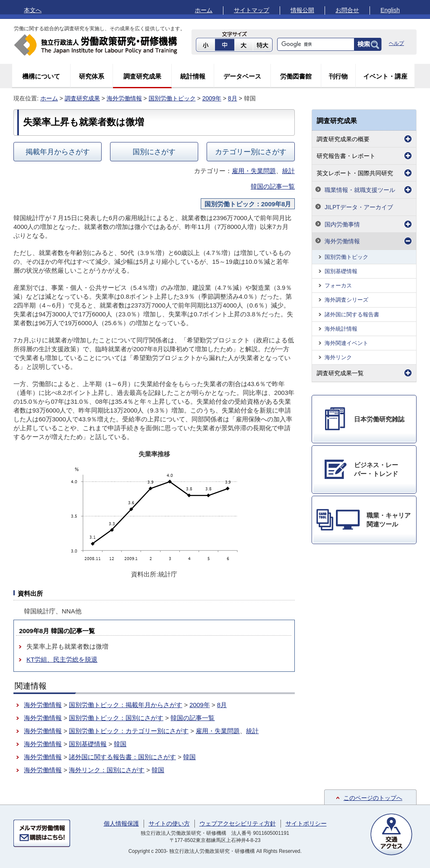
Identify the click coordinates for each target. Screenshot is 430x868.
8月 (233, 98)
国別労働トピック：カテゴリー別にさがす (129, 731)
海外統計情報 (341, 329)
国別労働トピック (172, 98)
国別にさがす (154, 152)
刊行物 (338, 76)
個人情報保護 (121, 823)
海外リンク (338, 357)
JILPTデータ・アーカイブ (359, 207)
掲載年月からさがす (58, 152)
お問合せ (347, 10)
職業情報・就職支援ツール (360, 190)
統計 (288, 171)
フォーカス (338, 285)
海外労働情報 (124, 98)
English (390, 10)
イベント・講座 (385, 76)
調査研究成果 (142, 76)
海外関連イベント (346, 343)
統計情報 (193, 76)
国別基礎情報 (88, 744)
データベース (242, 76)
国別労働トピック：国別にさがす (116, 718)
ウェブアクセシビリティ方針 (238, 823)
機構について (41, 76)
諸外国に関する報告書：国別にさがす (122, 757)
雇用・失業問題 (254, 171)
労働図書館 (296, 76)
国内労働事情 (342, 224)
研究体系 (92, 76)
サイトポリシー (306, 823)
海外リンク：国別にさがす (107, 770)
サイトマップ (252, 10)
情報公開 (302, 10)
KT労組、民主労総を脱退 (62, 659)
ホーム (204, 10)
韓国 (120, 744)
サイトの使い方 (169, 823)
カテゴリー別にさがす (251, 152)
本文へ (33, 10)
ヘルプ (396, 43)
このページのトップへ (373, 798)
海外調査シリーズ (346, 300)
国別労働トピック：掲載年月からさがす (126, 705)
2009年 (212, 98)
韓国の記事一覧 (273, 186)
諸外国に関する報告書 (352, 314)
